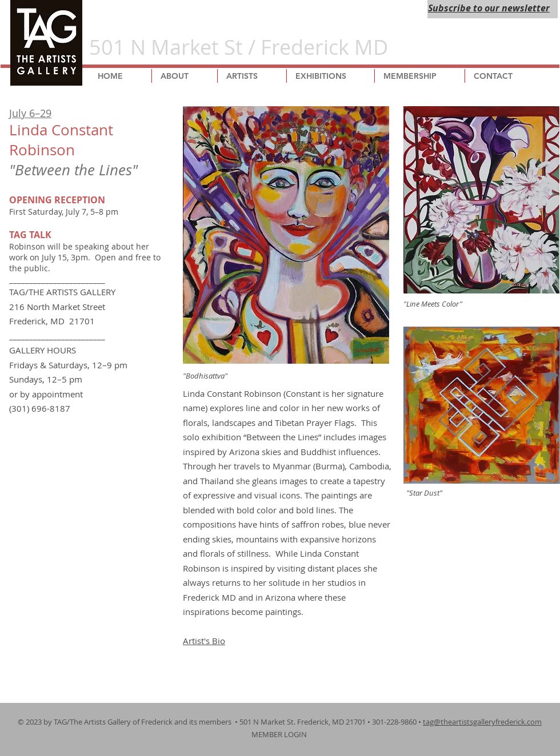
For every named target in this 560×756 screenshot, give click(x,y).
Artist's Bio (204, 641)
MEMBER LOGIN (280, 734)
